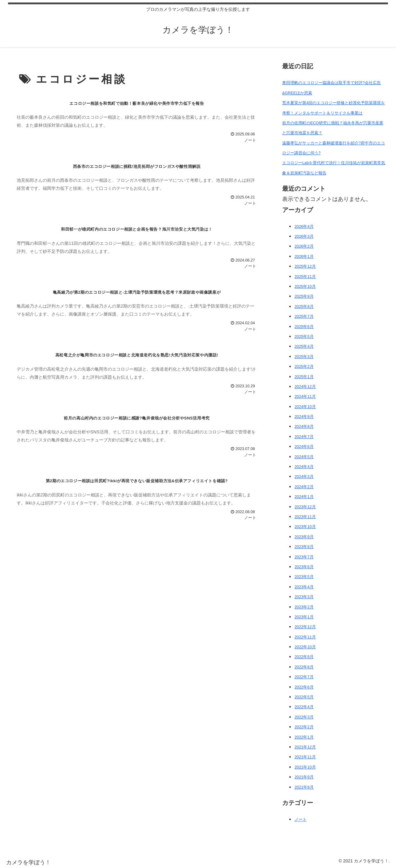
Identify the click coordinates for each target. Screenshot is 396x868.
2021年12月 (305, 747)
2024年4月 (304, 467)
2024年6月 (304, 447)
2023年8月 (304, 547)
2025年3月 (304, 357)
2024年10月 (305, 407)
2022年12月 (305, 627)
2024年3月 (304, 477)
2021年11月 (305, 757)
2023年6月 (304, 567)
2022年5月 (304, 697)
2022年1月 (304, 737)
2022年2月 (304, 727)
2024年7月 (304, 437)
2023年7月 (304, 557)
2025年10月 (305, 286)
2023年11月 (305, 517)
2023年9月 (304, 537)
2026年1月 (304, 256)
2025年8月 (304, 306)
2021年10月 (305, 767)
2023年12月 (305, 507)
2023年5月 (304, 577)
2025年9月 (304, 296)
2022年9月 (304, 657)
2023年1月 (304, 617)
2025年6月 (304, 327)
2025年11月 (305, 277)
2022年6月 (304, 687)
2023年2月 (304, 607)
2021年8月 (304, 787)
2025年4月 (304, 346)
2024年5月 (304, 457)
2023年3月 (304, 597)
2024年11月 (305, 396)
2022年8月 (304, 667)
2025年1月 (304, 377)
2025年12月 (305, 266)
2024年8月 (304, 426)
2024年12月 (305, 387)
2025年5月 (304, 336)
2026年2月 (304, 246)
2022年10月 (305, 647)
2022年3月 (304, 717)
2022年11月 (305, 637)
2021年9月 (304, 777)
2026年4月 (304, 226)
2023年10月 (305, 527)
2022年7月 (304, 677)
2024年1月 (304, 497)
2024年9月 (304, 417)
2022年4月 (304, 707)
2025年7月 (304, 316)
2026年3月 (304, 236)
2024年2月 (304, 487)
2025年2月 (304, 366)
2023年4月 (304, 587)
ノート (301, 819)
